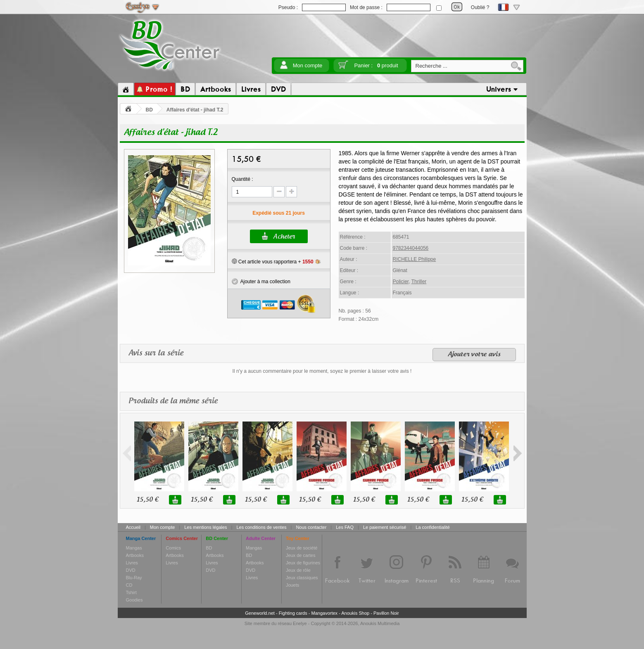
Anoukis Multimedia (380, 623)
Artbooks (135, 555)
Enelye (300, 623)
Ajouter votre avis (474, 355)
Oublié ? (480, 7)
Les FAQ (345, 527)
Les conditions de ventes (261, 527)
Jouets (292, 585)
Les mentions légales (206, 527)
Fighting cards (293, 613)
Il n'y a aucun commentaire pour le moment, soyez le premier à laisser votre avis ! (322, 371)
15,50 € (147, 500)
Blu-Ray (134, 578)
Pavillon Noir (386, 613)
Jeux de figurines (303, 563)
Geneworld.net (260, 613)
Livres (132, 563)
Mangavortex (325, 613)
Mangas (134, 548)
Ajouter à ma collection (261, 282)
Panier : (376, 65)
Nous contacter (311, 527)
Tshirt (131, 592)
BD (149, 110)
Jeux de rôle (298, 570)
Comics (173, 548)
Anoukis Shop (355, 613)
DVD (131, 570)
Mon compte (308, 65)
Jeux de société (302, 548)
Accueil (133, 527)
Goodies (134, 600)
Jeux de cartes (301, 555)
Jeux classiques (302, 578)
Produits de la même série (173, 401)
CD (129, 585)
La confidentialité (433, 527)
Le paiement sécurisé (385, 527)
